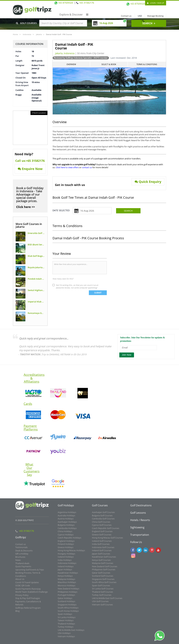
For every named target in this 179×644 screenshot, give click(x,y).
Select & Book (109, 64)
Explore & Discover (74, 15)
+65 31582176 (152, 21)
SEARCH (149, 23)
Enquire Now (30, 169)
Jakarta (39, 34)
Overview (71, 64)
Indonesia (27, 34)
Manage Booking (155, 16)
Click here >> (26, 207)
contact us (87, 167)
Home (15, 34)
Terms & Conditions (147, 64)
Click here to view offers (67, 167)
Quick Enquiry (148, 182)
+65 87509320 (131, 21)
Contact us (125, 16)
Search (128, 211)
